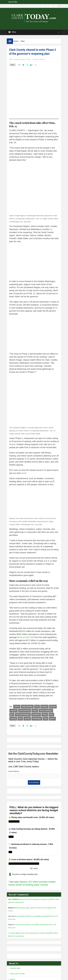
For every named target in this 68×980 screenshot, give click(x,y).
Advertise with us (15, 939)
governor (52, 667)
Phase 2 (45, 663)
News (23, 41)
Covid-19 (17, 655)
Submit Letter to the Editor (17, 922)
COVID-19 (42, 59)
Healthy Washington (27, 655)
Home (16, 41)
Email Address (14, 720)
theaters (35, 659)
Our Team (13, 933)
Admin (43, 976)
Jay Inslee (27, 667)
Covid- (37, 655)
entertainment (36, 663)
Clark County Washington (23, 663)
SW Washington (37, 667)
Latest (46, 667)
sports (20, 667)
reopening (13, 667)
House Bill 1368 (27, 586)
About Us (13, 928)
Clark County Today (25, 659)
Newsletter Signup (15, 917)
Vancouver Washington (46, 659)
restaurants (14, 659)
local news (53, 655)
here (23, 422)
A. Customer (12, 882)
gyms (12, 663)
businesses (44, 655)
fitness (51, 663)
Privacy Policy (52, 976)
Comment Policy (15, 944)
